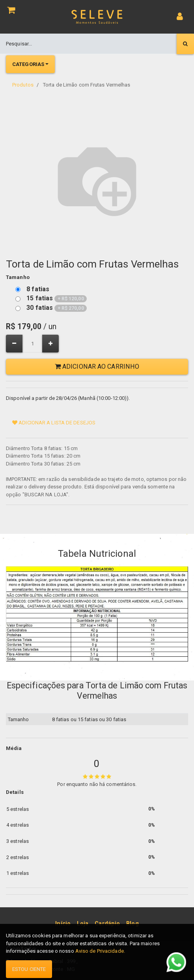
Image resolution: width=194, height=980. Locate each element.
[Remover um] (14, 344)
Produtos (23, 85)
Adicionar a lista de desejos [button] (54, 423)
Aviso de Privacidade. (100, 951)
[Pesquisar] (185, 44)
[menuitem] (63, 923)
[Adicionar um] (50, 344)
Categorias (28, 64)
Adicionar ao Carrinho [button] (97, 367)
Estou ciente (29, 969)
